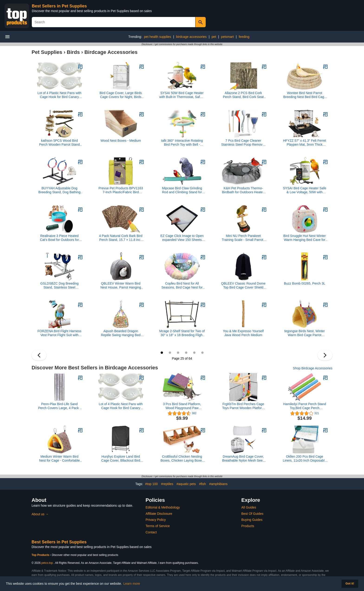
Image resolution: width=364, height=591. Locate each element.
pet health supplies (158, 37)
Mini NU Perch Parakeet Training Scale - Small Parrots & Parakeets (243, 238)
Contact (151, 532)
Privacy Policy (156, 520)
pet (214, 37)
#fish (202, 484)
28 (186, 353)
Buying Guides (252, 520)
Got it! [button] (350, 584)
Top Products (41, 555)
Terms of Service (158, 526)
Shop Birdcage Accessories (313, 368)
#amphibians (218, 484)
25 (162, 353)
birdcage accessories (192, 37)
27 (178, 353)
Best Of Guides (252, 514)
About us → (40, 514)
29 (194, 353)
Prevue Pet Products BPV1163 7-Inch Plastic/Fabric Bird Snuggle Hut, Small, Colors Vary (121, 190)
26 (170, 353)
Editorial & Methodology (163, 507)
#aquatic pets (186, 484)
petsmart (227, 37)
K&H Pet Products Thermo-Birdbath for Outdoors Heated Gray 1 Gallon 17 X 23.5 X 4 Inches (243, 190)
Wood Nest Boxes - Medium (121, 141)
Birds (73, 52)
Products (248, 526)
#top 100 (151, 484)
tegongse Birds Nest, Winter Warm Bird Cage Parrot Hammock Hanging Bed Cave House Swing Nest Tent (305, 333)
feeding (244, 37)
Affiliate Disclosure (159, 514)
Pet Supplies (47, 52)
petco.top (47, 563)
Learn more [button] (132, 584)
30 (202, 353)
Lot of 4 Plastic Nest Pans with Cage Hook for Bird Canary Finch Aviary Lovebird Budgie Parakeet (59, 95)
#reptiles (167, 484)
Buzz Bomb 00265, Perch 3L (305, 283)
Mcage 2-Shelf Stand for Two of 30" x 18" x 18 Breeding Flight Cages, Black (182, 333)
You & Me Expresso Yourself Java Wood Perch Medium (243, 333)
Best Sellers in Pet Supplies (59, 6)
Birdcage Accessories (111, 52)
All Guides (249, 507)
